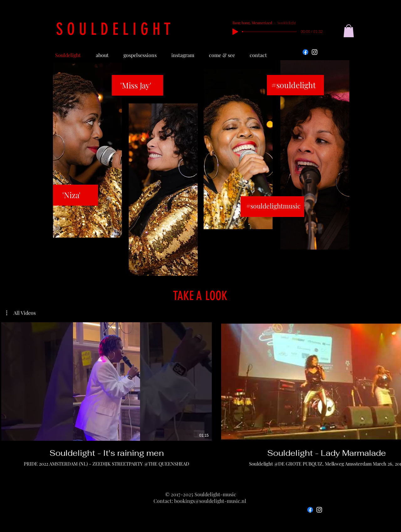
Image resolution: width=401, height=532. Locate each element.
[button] (349, 31)
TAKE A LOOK (200, 296)
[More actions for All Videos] (21, 313)
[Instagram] (315, 52)
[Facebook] (305, 52)
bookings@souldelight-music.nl (210, 501)
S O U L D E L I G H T (113, 29)
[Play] (235, 32)
